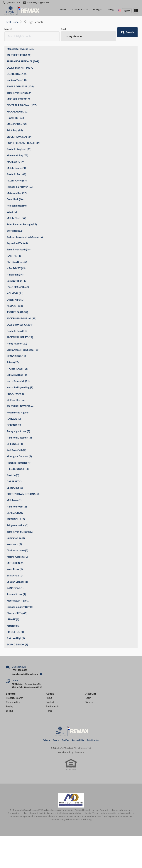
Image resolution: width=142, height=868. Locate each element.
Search (63, 9)
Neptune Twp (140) (17, 80)
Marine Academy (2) (18, 557)
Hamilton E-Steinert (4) (19, 438)
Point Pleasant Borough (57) (22, 224)
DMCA (65, 740)
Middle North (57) (16, 218)
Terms (56, 740)
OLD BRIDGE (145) (17, 74)
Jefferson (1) (13, 626)
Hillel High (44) (15, 275)
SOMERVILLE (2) (16, 519)
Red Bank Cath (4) (16, 450)
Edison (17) (13, 362)
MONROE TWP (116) (18, 99)
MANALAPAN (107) (17, 112)
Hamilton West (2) (17, 507)
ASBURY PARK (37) (17, 312)
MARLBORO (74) (16, 162)
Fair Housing (93, 740)
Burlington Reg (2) (16, 538)
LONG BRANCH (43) (18, 287)
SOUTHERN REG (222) (19, 55)
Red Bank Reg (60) (17, 206)
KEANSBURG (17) (16, 356)
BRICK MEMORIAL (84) (20, 137)
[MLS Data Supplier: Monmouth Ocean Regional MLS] (71, 800)
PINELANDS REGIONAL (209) (23, 61)
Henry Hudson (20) (17, 344)
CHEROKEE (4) (15, 444)
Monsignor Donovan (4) (19, 456)
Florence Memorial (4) (19, 463)
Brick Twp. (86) (15, 130)
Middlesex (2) (14, 500)
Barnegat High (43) (17, 281)
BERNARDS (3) (15, 488)
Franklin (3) (13, 475)
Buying (96, 9)
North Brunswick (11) (18, 381)
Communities (79, 9)
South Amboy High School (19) (23, 350)
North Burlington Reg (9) (20, 387)
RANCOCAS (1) (15, 588)
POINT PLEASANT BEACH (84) (23, 143)
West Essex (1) (15, 569)
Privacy (46, 740)
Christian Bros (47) (17, 262)
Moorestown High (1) (18, 601)
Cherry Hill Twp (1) (17, 613)
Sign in (127, 11)
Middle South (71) (16, 168)
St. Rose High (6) (16, 400)
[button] (127, 32)
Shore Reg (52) (15, 231)
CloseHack (79, 752)
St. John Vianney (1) (17, 582)
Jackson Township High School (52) (25, 237)
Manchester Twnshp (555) (21, 49)
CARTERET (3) (15, 481)
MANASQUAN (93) (17, 124)
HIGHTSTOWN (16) (17, 369)
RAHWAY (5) (14, 419)
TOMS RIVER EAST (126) (20, 86)
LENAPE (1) (13, 619)
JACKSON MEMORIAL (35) (21, 318)
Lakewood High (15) (17, 375)
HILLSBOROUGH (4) (18, 469)
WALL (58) (12, 212)
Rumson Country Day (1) (20, 607)
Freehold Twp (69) (16, 174)
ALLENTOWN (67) (17, 181)
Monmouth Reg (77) (17, 155)
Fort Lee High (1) (16, 638)
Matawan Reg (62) (17, 193)
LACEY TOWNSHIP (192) (20, 68)
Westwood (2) (14, 544)
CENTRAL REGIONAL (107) (22, 105)
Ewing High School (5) (18, 431)
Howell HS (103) (16, 118)
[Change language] (119, 11)
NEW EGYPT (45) (16, 268)
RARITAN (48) (14, 256)
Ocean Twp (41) (15, 300)
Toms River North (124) (19, 93)
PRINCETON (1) (15, 632)
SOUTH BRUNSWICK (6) (20, 406)
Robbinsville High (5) (18, 413)
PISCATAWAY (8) (16, 394)
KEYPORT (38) (15, 306)
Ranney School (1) (16, 594)
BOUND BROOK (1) (17, 644)
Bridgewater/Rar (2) (17, 525)
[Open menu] (136, 11)
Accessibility (78, 740)
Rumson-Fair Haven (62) (20, 187)
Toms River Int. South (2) (20, 532)
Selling (111, 9)
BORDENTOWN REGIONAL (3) (23, 494)
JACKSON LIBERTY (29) (20, 337)
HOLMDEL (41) (15, 293)
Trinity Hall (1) (15, 576)
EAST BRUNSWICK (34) (20, 325)
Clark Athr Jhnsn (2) (17, 550)
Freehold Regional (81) (19, 149)
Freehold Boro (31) (17, 331)
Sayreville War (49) (17, 243)
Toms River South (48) (19, 250)
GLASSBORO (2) (15, 513)
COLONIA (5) (14, 425)
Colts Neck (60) (15, 199)
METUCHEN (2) (15, 563)
